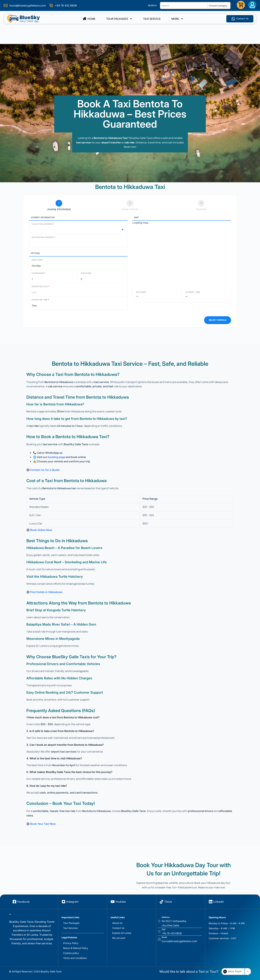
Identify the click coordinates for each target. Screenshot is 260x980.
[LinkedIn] (211, 902)
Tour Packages (119, 19)
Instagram (72, 902)
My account (119, 938)
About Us (117, 923)
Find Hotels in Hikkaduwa (46, 592)
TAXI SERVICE (152, 19)
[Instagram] (64, 902)
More (177, 19)
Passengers (38, 273)
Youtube (121, 902)
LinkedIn (219, 902)
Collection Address (43, 224)
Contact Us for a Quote (45, 470)
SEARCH (152, 5)
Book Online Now (41, 530)
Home (89, 19)
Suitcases (86, 273)
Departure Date (40, 287)
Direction (37, 260)
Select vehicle (218, 320)
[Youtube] (113, 902)
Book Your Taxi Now (43, 824)
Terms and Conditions (75, 958)
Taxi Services (70, 928)
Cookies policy (71, 953)
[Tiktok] (162, 902)
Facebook (23, 902)
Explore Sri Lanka (122, 933)
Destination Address (43, 237)
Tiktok (168, 902)
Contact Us (118, 928)
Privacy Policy (71, 943)
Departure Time (40, 300)
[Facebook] (14, 902)
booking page (56, 457)
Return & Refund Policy (76, 948)
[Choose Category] (220, 5)
